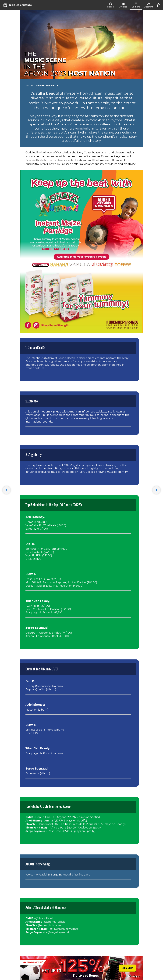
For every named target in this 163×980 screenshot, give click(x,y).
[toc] (18, 5)
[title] (159, 5)
